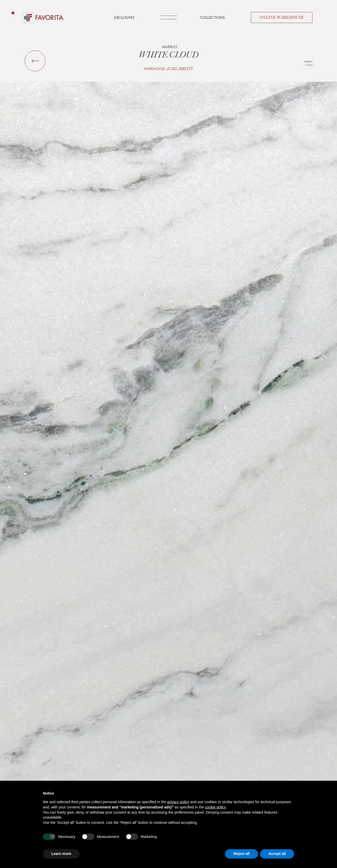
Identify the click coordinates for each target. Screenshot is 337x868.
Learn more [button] (61, 854)
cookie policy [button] (215, 807)
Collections (212, 17)
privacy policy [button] (178, 802)
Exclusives (125, 17)
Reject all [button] (241, 854)
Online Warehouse (282, 18)
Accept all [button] (277, 854)
